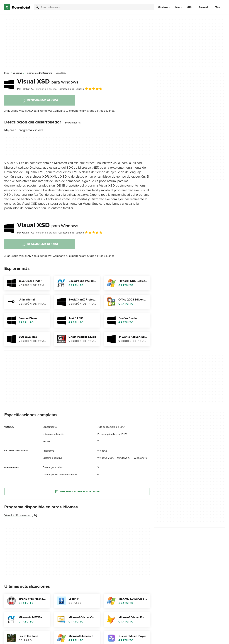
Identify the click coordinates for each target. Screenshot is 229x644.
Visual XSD (48, 82)
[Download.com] (17, 7)
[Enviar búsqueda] (37, 7)
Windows (163, 7)
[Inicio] (7, 73)
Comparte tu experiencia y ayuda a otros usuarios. (84, 111)
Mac (178, 7)
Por (26, 89)
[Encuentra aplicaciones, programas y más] (94, 7)
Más (219, 7)
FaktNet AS (75, 123)
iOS (189, 7)
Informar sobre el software (77, 492)
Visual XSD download (18, 515)
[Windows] (18, 73)
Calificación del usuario (81, 89)
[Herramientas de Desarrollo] (39, 73)
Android (203, 7)
